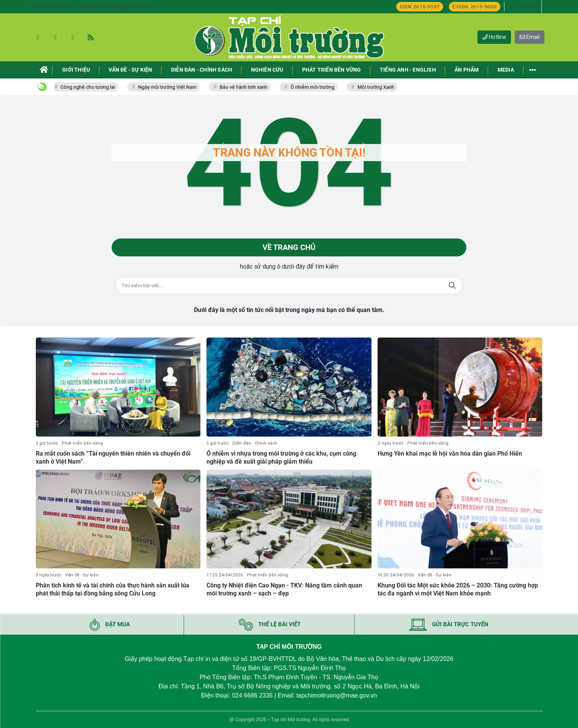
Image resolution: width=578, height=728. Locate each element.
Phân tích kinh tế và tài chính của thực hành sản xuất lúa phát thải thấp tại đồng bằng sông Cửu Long (113, 590)
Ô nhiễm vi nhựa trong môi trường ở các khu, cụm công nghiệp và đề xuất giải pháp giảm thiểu (281, 458)
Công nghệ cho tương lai (89, 87)
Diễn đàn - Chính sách (255, 443)
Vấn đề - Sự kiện (82, 575)
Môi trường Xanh (377, 87)
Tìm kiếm (452, 286)
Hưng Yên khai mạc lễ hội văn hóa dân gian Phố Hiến (450, 454)
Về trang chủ (289, 248)
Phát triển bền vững (82, 443)
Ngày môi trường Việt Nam (169, 87)
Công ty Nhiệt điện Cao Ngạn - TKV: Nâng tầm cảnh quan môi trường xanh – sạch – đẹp (284, 590)
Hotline (494, 37)
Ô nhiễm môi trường (314, 87)
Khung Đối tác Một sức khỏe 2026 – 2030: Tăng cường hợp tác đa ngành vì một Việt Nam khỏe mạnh (458, 590)
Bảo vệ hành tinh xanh (245, 87)
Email (530, 37)
